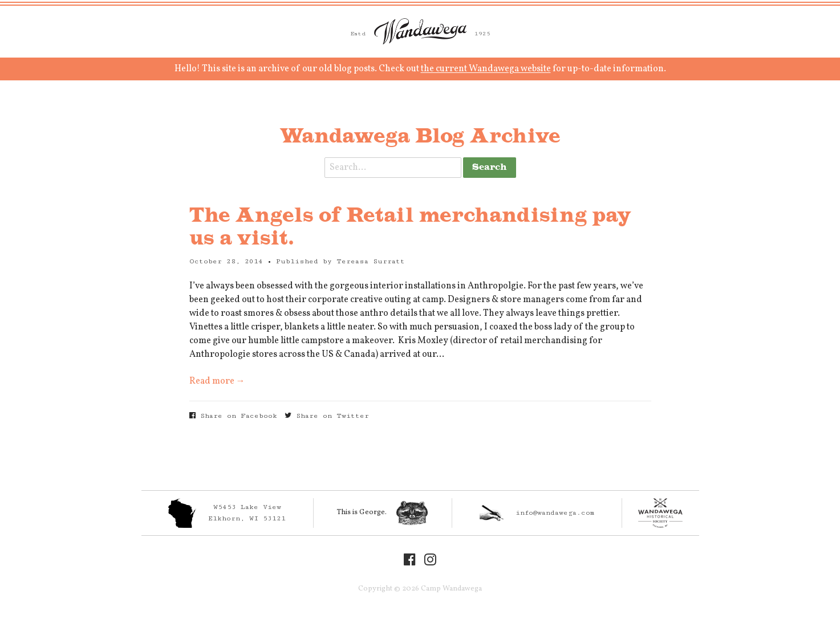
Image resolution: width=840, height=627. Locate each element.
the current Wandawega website (486, 69)
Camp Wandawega (420, 31)
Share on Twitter (327, 416)
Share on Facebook (233, 416)
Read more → (217, 381)
